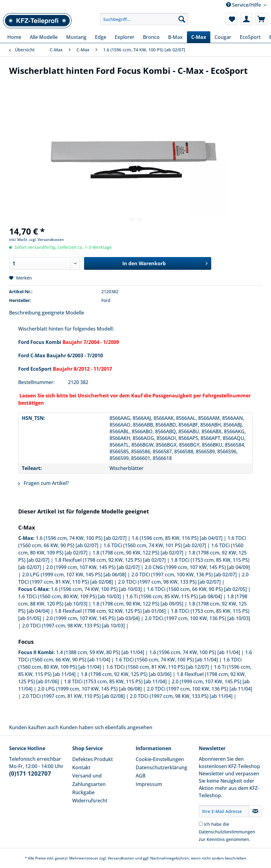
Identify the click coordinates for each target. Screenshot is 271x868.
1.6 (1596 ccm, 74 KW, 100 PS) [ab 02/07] (81, 538)
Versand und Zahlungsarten (89, 780)
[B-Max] (175, 37)
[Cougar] (223, 37)
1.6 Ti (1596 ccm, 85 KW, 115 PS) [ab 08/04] (174, 596)
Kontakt (81, 767)
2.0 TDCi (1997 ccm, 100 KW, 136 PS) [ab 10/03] (197, 618)
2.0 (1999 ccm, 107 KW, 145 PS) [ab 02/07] (93, 567)
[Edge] (101, 37)
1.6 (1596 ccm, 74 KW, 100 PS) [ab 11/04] (195, 652)
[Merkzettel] (232, 19)
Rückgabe (83, 792)
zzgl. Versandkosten (47, 240)
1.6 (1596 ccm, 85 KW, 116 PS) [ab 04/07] (177, 538)
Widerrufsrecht (90, 801)
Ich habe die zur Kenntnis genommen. (227, 832)
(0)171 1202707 (30, 774)
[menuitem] (144, 22)
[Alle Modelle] (44, 37)
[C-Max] (199, 37)
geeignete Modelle (63, 313)
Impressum (149, 784)
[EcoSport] (250, 37)
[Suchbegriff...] (144, 19)
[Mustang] (76, 37)
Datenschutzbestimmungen (227, 832)
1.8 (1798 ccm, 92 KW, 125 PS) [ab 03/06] (126, 674)
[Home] (14, 37)
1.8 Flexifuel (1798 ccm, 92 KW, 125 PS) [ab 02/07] (110, 560)
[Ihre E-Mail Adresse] (224, 811)
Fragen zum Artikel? (44, 483)
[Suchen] (182, 19)
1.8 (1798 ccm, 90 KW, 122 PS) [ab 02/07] (138, 553)
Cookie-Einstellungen (160, 759)
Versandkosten (121, 858)
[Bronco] (151, 37)
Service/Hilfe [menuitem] (244, 5)
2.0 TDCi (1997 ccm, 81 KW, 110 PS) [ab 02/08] (73, 696)
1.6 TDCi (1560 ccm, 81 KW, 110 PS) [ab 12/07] (158, 667)
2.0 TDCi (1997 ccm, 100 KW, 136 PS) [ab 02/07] (184, 575)
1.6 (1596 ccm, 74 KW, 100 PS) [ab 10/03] (96, 589)
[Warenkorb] (261, 19)
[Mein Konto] (246, 19)
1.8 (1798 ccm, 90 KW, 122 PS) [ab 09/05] (138, 604)
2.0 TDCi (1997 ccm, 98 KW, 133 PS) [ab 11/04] (181, 696)
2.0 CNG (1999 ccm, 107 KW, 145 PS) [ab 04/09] (197, 567)
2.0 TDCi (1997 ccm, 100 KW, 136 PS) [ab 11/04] (200, 689)
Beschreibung (25, 313)
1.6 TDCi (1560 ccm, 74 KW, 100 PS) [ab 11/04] (167, 660)
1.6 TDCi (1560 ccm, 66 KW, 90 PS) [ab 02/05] (197, 589)
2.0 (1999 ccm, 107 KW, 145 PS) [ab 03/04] (93, 618)
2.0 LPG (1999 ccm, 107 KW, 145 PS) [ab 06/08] (74, 575)
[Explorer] (125, 37)
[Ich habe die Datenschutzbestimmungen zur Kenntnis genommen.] (201, 824)
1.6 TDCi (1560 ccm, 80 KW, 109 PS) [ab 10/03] (69, 596)
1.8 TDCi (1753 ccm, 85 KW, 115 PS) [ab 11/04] (115, 681)
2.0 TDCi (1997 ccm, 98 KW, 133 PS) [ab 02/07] (169, 582)
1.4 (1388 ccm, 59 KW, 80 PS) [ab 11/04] (100, 652)
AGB (141, 776)
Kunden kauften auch (34, 727)
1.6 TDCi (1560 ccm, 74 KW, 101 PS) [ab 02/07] (155, 545)
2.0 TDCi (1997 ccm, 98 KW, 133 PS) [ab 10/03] (73, 626)
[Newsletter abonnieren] (255, 811)
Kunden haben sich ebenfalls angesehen (106, 727)
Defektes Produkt (93, 759)
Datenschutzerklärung (161, 767)
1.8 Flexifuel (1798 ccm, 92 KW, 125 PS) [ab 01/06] (110, 611)
